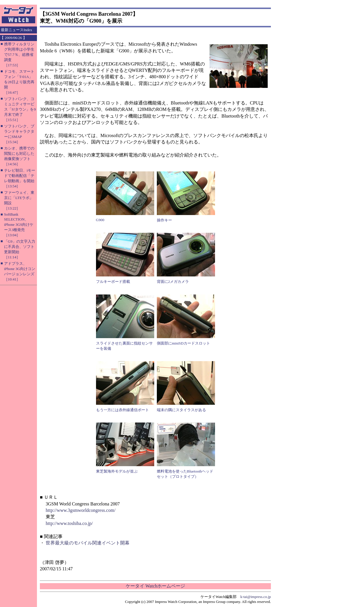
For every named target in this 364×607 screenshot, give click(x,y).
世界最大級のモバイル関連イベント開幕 (88, 543)
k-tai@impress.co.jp (256, 597)
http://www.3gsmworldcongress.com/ (81, 510)
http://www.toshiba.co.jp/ (69, 523)
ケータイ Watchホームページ (155, 586)
